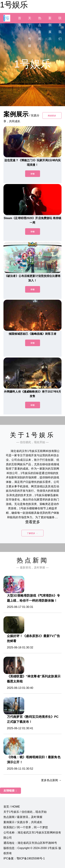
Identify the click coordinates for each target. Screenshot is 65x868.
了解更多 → (32, 533)
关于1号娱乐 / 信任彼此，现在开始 (25, 812)
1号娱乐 (14, 5)
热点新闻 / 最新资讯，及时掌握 (23, 817)
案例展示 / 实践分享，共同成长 (23, 822)
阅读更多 (52, 116)
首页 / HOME (12, 807)
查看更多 (32, 522)
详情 (33, 174)
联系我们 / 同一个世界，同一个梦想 (26, 827)
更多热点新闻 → (51, 780)
